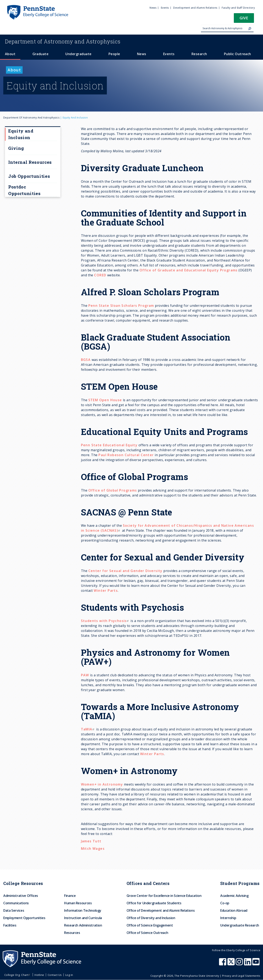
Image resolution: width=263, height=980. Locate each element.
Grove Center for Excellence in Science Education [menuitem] (164, 896)
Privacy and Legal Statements (241, 976)
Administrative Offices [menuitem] (21, 896)
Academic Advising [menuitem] (234, 896)
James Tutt (91, 841)
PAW (85, 675)
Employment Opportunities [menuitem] (24, 918)
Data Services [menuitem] (14, 910)
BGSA (86, 360)
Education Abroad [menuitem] (234, 910)
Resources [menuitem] (72, 933)
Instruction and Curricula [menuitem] (83, 918)
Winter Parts (106, 591)
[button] (244, 19)
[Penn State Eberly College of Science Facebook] (223, 964)
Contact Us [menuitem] (55, 975)
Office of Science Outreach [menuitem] (147, 933)
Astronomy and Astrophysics (63, 41)
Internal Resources (30, 162)
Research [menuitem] (199, 54)
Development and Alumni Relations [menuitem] (195, 8)
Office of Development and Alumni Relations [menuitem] (161, 910)
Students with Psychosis (105, 621)
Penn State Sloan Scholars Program (121, 306)
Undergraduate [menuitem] (78, 54)
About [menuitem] (10, 54)
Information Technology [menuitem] (83, 910)
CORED (100, 275)
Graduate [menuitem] (41, 54)
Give (244, 18)
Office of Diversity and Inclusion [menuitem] (151, 918)
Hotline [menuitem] (39, 975)
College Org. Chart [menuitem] (18, 975)
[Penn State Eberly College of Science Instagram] (240, 964)
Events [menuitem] (165, 8)
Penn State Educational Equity (109, 445)
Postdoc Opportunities (24, 190)
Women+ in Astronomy (102, 784)
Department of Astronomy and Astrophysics (31, 118)
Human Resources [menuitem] (78, 903)
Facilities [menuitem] (10, 925)
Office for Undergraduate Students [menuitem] (154, 903)
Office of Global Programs (113, 490)
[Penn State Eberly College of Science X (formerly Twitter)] (232, 964)
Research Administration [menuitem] (83, 925)
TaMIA (88, 729)
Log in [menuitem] (69, 975)
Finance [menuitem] (70, 896)
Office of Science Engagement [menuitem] (150, 925)
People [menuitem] (114, 54)
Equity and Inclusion (21, 134)
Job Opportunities (29, 176)
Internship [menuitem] (228, 918)
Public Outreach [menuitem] (238, 54)
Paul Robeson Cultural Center (126, 455)
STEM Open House (105, 400)
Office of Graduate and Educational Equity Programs (189, 270)
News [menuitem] (153, 8)
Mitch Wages (93, 849)
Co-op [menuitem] (225, 903)
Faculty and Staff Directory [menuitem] (238, 8)
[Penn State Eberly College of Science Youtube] (256, 964)
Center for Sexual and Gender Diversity (125, 571)
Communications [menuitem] (16, 903)
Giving (16, 148)
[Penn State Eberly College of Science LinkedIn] (248, 964)
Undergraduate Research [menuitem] (240, 925)
